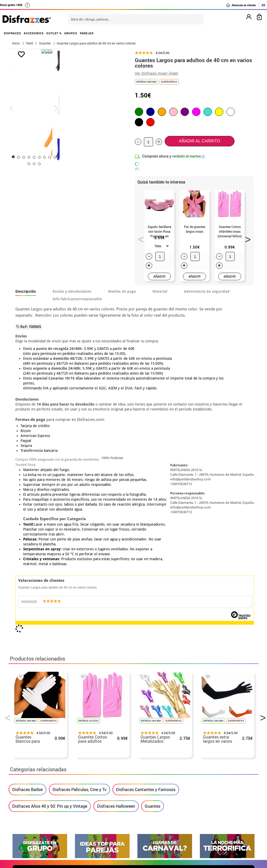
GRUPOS (71, 33)
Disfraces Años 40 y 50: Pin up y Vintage (50, 566)
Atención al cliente (241, 5)
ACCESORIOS (34, 33)
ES (263, 5)
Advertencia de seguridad (207, 291)
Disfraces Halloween (116, 566)
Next (246, 238)
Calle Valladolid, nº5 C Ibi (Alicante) (205, 788)
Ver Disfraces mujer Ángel (157, 73)
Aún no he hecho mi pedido (209, 749)
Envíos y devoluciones (72, 291)
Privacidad (50, 774)
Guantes (152, 566)
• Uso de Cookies (28, 787)
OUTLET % (54, 33)
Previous (139, 238)
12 (100, 164)
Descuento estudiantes (36, 755)
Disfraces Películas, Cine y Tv (80, 549)
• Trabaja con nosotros (34, 799)
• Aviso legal (24, 774)
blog (246, 698)
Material (160, 291)
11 (95, 164)
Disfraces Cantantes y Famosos (146, 549)
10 (90, 164)
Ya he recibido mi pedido (207, 762)
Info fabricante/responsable (77, 299)
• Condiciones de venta (34, 768)
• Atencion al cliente (31, 780)
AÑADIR (159, 276)
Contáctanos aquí (112, 755)
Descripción (26, 291)
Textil (29, 43)
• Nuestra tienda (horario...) (39, 749)
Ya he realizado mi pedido (208, 755)
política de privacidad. (152, 641)
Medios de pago (122, 291)
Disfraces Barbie (27, 549)
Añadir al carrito (199, 141)
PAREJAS (87, 33)
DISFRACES (12, 33)
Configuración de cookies (39, 793)
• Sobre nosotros (28, 762)
